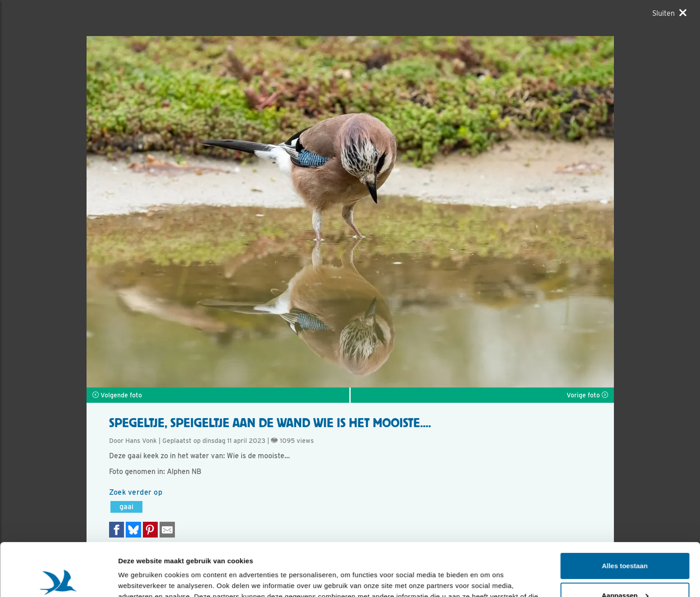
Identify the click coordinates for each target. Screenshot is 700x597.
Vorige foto (587, 395)
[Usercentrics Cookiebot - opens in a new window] (58, 579)
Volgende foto (117, 395)
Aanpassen (625, 542)
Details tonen (140, 579)
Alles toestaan (625, 513)
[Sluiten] (669, 13)
